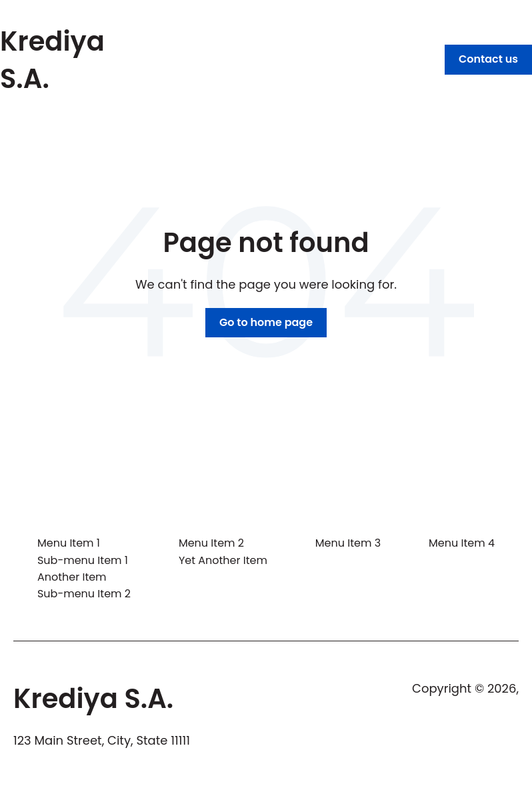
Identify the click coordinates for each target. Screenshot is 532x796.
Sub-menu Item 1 (83, 560)
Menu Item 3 (348, 543)
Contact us (488, 59)
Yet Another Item (223, 560)
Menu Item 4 (462, 543)
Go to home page (266, 322)
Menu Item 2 (211, 543)
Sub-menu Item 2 (84, 594)
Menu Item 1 (69, 543)
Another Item (72, 577)
